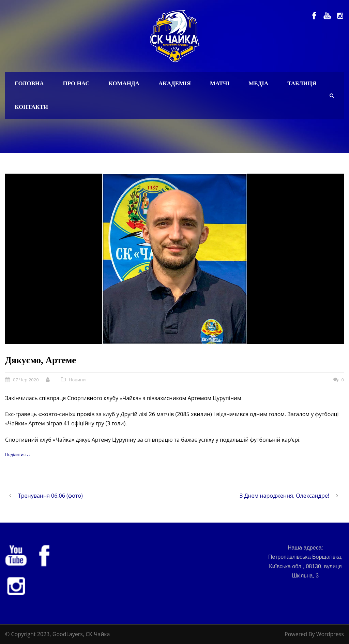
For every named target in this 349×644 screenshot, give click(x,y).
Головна (29, 83)
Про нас (76, 83)
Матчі (220, 83)
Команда (124, 83)
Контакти (31, 107)
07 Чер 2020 (26, 380)
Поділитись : (18, 455)
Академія (175, 83)
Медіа (258, 83)
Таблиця (302, 83)
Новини (77, 380)
